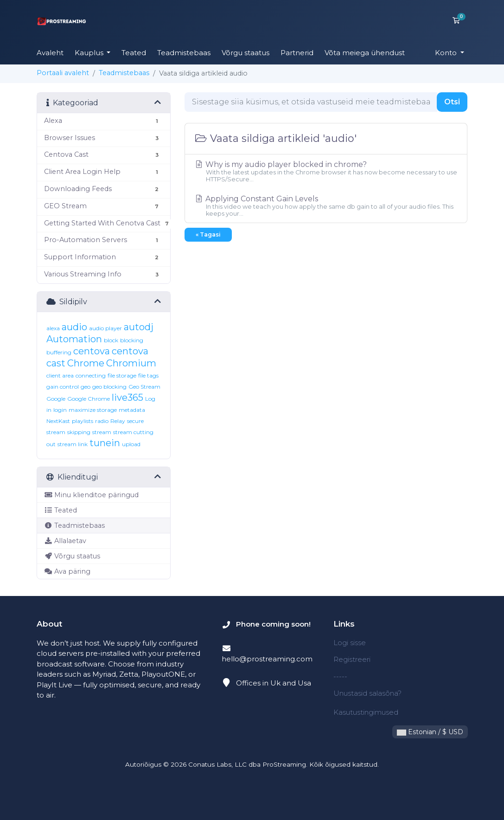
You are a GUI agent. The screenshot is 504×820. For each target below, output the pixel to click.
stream (102, 432)
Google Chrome (89, 399)
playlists (83, 421)
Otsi (452, 102)
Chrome (86, 363)
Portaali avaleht (63, 73)
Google (56, 399)
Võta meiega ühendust (365, 53)
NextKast (58, 421)
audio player (105, 328)
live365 (128, 397)
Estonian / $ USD (430, 732)
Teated (134, 53)
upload (131, 444)
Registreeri (352, 659)
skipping (79, 432)
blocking (132, 340)
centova (92, 351)
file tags (148, 375)
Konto (447, 53)
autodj (139, 327)
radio (102, 421)
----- (340, 676)
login (60, 410)
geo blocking (109, 387)
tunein (105, 443)
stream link (73, 444)
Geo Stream (144, 387)
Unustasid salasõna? (367, 693)
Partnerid (297, 53)
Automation (74, 339)
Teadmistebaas (184, 53)
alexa (53, 328)
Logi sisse (350, 643)
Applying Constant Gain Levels (326, 206)
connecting (91, 375)
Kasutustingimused (366, 712)
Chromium (131, 363)
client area (60, 375)
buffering (59, 352)
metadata (132, 410)
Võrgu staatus (246, 53)
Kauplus (90, 53)
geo (86, 387)
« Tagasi (208, 234)
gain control (63, 387)
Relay (118, 421)
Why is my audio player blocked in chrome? (326, 171)
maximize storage (93, 410)
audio (74, 327)
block (111, 340)
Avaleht (50, 53)
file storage (122, 375)
